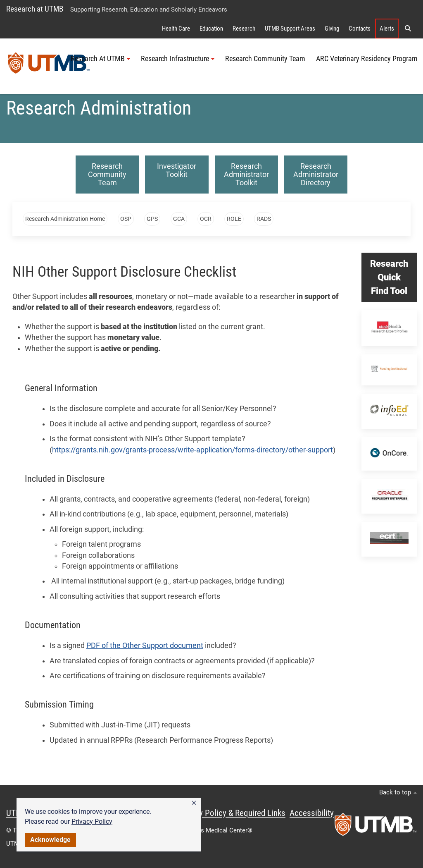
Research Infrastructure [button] (178, 59)
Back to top (398, 792)
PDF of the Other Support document (145, 646)
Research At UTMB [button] (100, 59)
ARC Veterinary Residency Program (367, 59)
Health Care (176, 29)
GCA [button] (179, 219)
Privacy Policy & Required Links (232, 813)
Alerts (387, 29)
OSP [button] (126, 219)
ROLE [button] (234, 219)
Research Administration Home (65, 219)
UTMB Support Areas (290, 29)
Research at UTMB (35, 9)
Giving (332, 29)
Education (211, 29)
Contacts (360, 29)
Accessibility (312, 813)
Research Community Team (265, 59)
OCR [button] (206, 219)
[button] (194, 803)
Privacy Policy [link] (92, 821)
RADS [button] (264, 219)
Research (244, 29)
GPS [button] (152, 219)
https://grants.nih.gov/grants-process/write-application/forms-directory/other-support (192, 450)
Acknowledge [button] (50, 840)
